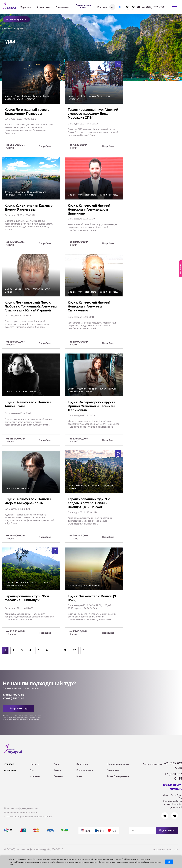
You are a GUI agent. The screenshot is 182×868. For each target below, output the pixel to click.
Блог (32, 770)
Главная (7, 28)
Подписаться (167, 830)
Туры (20, 28)
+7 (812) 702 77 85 (154, 7)
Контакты (103, 7)
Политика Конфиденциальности (21, 808)
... (55, 650)
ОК (169, 862)
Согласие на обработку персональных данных (28, 817)
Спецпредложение (153, 764)
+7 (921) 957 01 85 (14, 698)
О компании (62, 7)
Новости (34, 764)
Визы (79, 776)
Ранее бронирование (118, 776)
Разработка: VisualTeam (166, 850)
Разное (57, 770)
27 (65, 650)
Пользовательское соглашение (20, 812)
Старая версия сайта (83, 6)
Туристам (26, 7)
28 (75, 650)
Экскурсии (82, 764)
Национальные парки (118, 764)
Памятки (58, 776)
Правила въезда (85, 770)
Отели (57, 764)
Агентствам (43, 7)
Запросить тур (19, 709)
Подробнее (45, 146)
